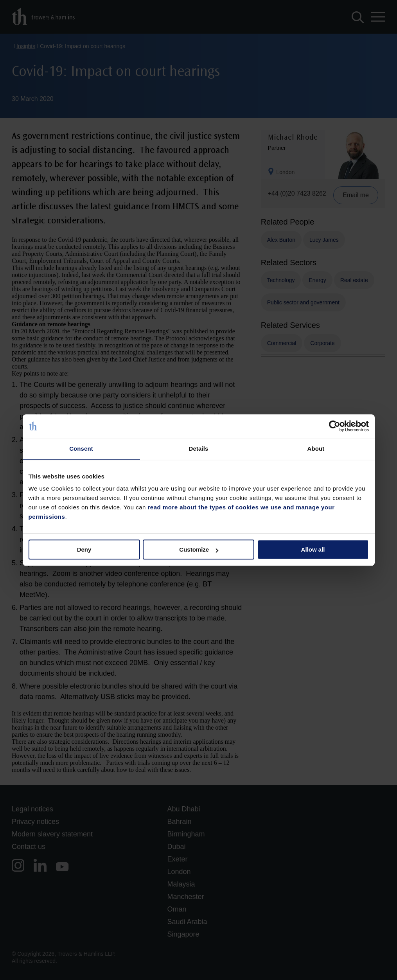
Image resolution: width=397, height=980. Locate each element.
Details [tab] (199, 449)
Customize (199, 549)
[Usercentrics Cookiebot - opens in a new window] (335, 426)
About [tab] (316, 449)
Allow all (313, 549)
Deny (84, 549)
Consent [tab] (81, 449)
